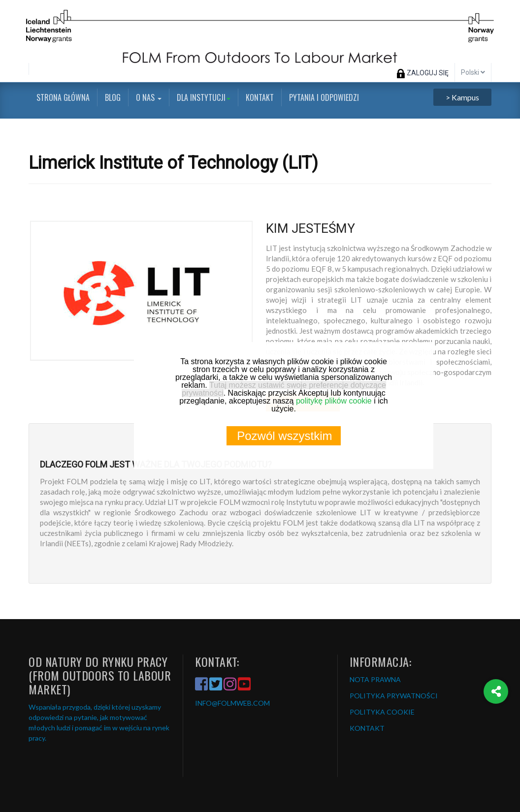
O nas (149, 97)
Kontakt (260, 97)
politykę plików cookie (334, 401)
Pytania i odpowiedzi (324, 97)
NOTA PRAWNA (375, 679)
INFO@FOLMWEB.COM (232, 703)
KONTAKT (367, 728)
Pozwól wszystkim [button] (284, 436)
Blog (113, 97)
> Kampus (462, 97)
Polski (473, 72)
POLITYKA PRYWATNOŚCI (394, 696)
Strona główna (63, 97)
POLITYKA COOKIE (382, 712)
